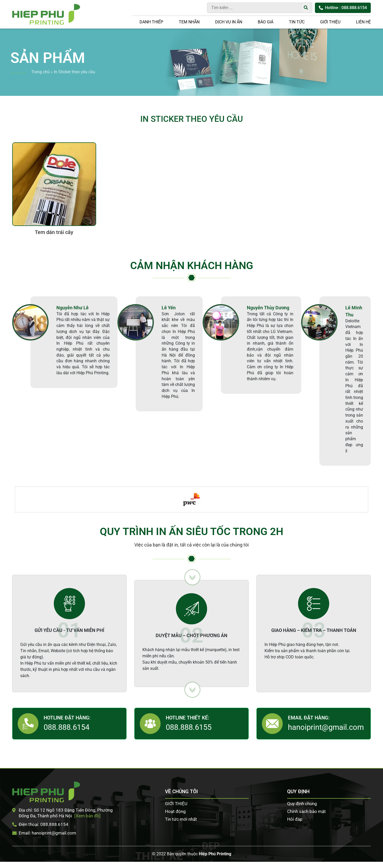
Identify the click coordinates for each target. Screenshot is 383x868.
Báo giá (266, 22)
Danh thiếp (151, 22)
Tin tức (297, 22)
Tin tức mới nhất (181, 819)
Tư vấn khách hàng (375, 225)
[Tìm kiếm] (306, 8)
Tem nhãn (189, 22)
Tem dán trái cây (54, 232)
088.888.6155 (189, 727)
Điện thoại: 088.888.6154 (40, 824)
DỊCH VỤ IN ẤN (229, 22)
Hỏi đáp (295, 819)
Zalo (375, 257)
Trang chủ (40, 72)
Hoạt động (175, 811)
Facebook (375, 241)
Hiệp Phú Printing (215, 854)
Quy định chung (302, 804)
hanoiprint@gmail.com (326, 727)
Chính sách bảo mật (306, 811)
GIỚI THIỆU (330, 22)
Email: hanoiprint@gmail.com (44, 833)
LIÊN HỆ (363, 22)
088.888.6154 (67, 727)
